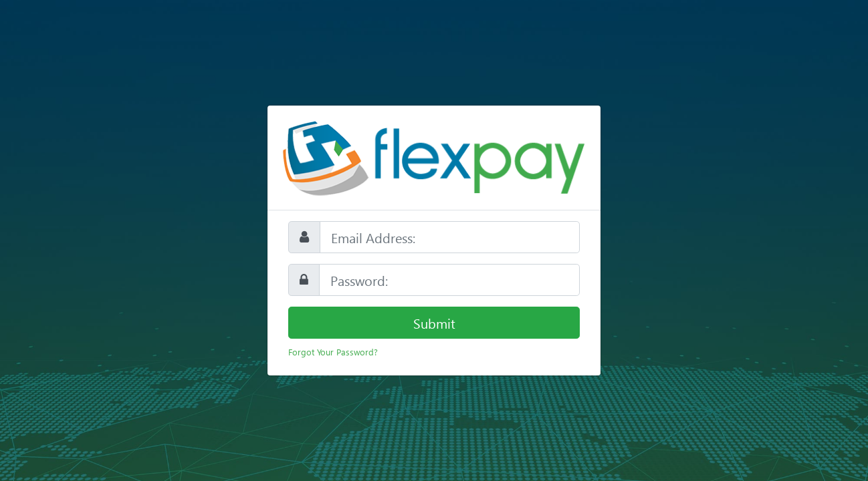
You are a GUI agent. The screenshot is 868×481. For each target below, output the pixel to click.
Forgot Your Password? (333, 352)
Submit (434, 323)
